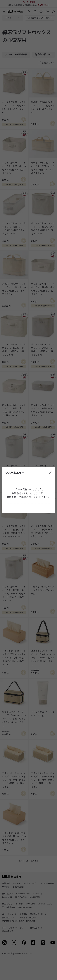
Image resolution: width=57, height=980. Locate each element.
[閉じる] (50, 473)
